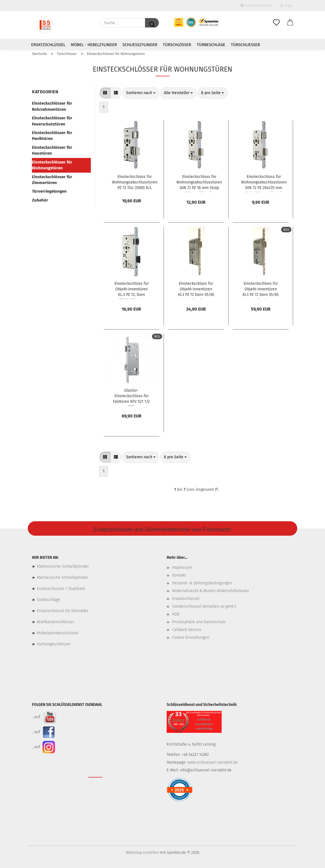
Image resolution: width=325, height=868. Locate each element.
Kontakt (179, 575)
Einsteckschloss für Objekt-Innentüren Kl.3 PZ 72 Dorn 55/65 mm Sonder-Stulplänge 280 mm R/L (196, 290)
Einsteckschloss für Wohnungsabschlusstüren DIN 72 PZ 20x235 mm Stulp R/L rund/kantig (264, 183)
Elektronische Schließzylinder (62, 566)
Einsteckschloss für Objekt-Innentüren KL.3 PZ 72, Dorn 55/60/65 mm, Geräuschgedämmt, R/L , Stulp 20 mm (132, 290)
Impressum (182, 568)
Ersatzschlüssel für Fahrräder (63, 611)
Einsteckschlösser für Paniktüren (52, 136)
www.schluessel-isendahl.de (213, 762)
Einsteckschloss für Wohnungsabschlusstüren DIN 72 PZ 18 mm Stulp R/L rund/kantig (199, 183)
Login (287, 6)
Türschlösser (177, 45)
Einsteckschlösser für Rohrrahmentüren (52, 106)
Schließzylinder (140, 45)
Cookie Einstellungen (191, 637)
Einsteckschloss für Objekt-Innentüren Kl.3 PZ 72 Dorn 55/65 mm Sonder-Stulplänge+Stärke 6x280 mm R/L (261, 290)
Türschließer (245, 45)
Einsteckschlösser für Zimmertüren (52, 180)
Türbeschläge (211, 45)
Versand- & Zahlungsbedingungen (202, 583)
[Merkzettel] (276, 23)
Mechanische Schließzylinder (62, 578)
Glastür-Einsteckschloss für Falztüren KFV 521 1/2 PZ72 (131, 397)
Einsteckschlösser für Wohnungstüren (52, 165)
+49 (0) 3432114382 (256, 6)
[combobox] (141, 93)
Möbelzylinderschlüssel (58, 633)
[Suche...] (152, 23)
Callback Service (187, 630)
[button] (290, 23)
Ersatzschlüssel (48, 45)
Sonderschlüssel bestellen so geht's (204, 606)
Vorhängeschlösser (54, 644)
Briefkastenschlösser (56, 622)
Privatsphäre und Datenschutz (199, 622)
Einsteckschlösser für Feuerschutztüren (52, 121)
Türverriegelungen (49, 191)
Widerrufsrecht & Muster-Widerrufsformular (211, 591)
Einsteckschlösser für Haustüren (52, 150)
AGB (176, 614)
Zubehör (40, 200)
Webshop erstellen (142, 853)
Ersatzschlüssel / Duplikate (61, 589)
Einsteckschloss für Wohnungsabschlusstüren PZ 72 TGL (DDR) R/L (135, 182)
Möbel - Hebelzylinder (94, 45)
